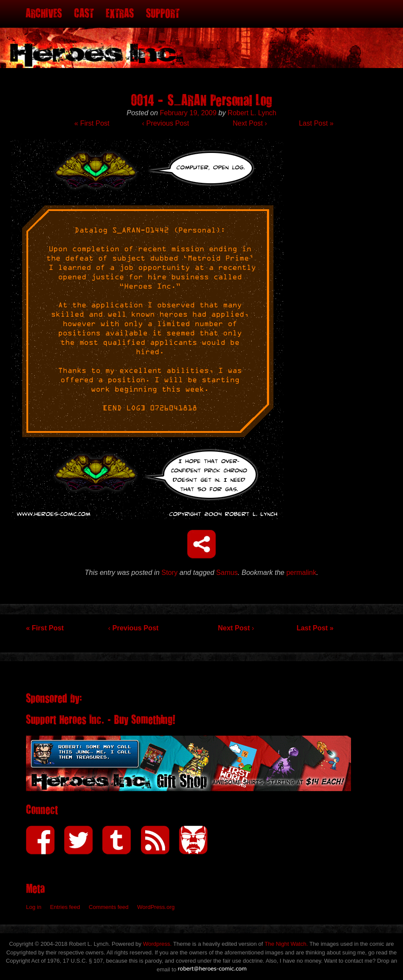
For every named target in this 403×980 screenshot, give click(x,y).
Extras (120, 14)
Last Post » (316, 123)
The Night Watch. (286, 944)
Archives (44, 14)
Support (163, 14)
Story (170, 573)
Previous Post (166, 123)
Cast (84, 14)
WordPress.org (156, 907)
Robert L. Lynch (252, 113)
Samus (227, 573)
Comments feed (109, 907)
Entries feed (65, 907)
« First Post (92, 123)
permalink (301, 573)
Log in (34, 907)
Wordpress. (157, 944)
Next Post (250, 123)
